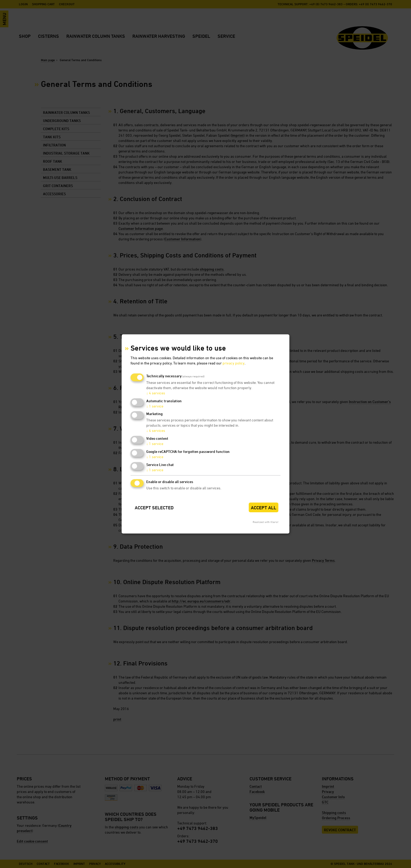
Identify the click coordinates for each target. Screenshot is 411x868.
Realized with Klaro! (266, 522)
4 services (156, 393)
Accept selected (154, 508)
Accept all (264, 508)
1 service (155, 406)
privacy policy (234, 363)
